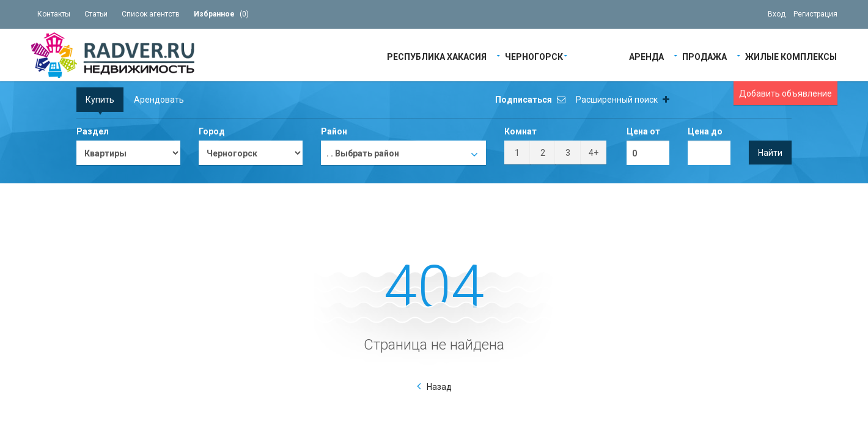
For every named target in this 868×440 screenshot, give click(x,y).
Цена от (643, 131)
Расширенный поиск (623, 100)
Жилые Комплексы (791, 56)
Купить (100, 100)
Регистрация (815, 14)
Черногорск (534, 56)
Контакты (54, 14)
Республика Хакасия (437, 56)
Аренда (646, 56)
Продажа (704, 56)
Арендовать (159, 100)
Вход (777, 14)
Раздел (93, 131)
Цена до (705, 131)
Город (212, 131)
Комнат (520, 131)
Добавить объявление (785, 94)
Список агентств (151, 14)
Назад (439, 387)
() (221, 14)
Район (334, 131)
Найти (770, 153)
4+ (594, 153)
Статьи (96, 14)
